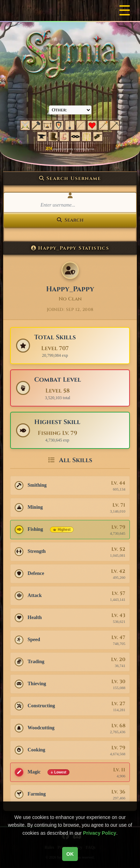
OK (70, 854)
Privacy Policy (100, 833)
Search (70, 220)
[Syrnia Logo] (70, 55)
